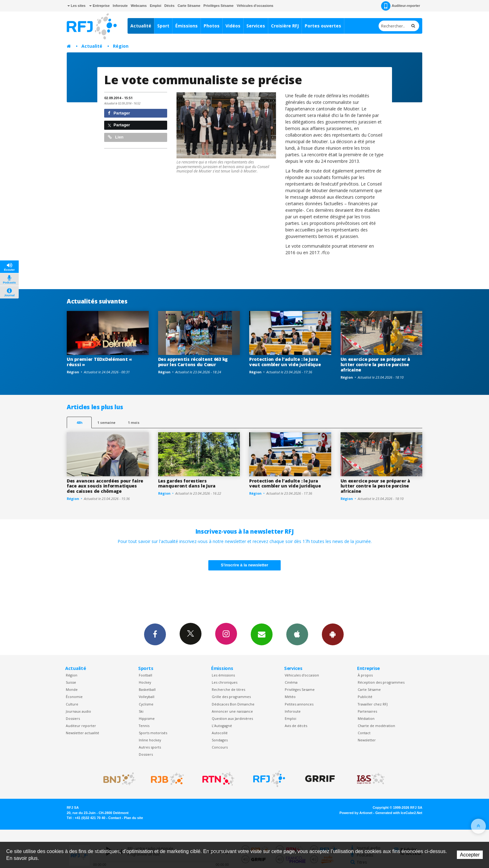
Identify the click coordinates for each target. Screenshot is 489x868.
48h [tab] (79, 422)
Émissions (186, 26)
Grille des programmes (231, 697)
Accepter (470, 855)
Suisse (71, 682)
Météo (290, 697)
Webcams (139, 6)
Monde (72, 689)
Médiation (366, 718)
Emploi (155, 6)
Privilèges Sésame (218, 6)
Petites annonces (299, 704)
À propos (365, 675)
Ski (141, 711)
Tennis (144, 726)
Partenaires (367, 711)
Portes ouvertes (323, 26)
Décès (169, 6)
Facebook (155, 634)
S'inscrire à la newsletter (244, 565)
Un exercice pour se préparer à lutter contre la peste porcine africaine (375, 364)
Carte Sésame (189, 6)
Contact (364, 733)
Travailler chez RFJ (373, 704)
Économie (74, 697)
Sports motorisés (153, 733)
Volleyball (147, 697)
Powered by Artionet (356, 813)
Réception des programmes (381, 682)
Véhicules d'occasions (255, 6)
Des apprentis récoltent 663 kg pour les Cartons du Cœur (193, 362)
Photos (212, 26)
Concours (220, 747)
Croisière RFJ (285, 26)
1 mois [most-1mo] (134, 422)
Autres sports (150, 747)
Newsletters (262, 634)
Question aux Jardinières (232, 718)
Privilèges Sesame (300, 689)
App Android (333, 634)
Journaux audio (78, 711)
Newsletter (367, 740)
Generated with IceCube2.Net (399, 813)
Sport (163, 26)
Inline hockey (150, 740)
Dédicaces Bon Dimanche (233, 704)
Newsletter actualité (82, 733)
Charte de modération (376, 726)
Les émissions (223, 675)
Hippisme (147, 718)
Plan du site (133, 818)
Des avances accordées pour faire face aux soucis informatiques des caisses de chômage (105, 486)
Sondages (220, 740)
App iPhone (297, 634)
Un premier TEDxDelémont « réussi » (99, 362)
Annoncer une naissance (232, 711)
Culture (72, 704)
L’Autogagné (222, 726)
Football (145, 675)
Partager (119, 113)
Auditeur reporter (81, 726)
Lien (116, 137)
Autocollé (220, 733)
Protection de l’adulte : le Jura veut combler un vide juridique (285, 362)
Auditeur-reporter (401, 6)
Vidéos (233, 26)
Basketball (147, 689)
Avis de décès (296, 726)
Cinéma (291, 682)
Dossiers (73, 718)
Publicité (365, 697)
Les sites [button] (76, 6)
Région (121, 46)
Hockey (145, 682)
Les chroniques (225, 682)
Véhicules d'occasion (302, 675)
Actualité (141, 26)
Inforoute (120, 6)
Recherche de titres (228, 689)
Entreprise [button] (99, 6)
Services (256, 26)
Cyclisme (146, 704)
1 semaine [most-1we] (106, 422)
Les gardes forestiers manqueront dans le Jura (187, 483)
